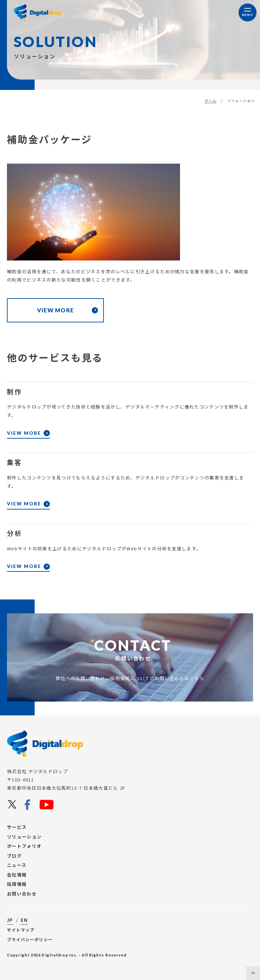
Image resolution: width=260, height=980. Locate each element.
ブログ (14, 856)
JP (10, 920)
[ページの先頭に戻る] (253, 973)
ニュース (17, 865)
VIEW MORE (24, 450)
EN (24, 920)
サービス (17, 827)
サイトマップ (21, 930)
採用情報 (17, 884)
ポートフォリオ (24, 846)
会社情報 (17, 875)
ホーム (210, 100)
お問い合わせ (22, 894)
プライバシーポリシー (30, 939)
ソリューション (24, 837)
